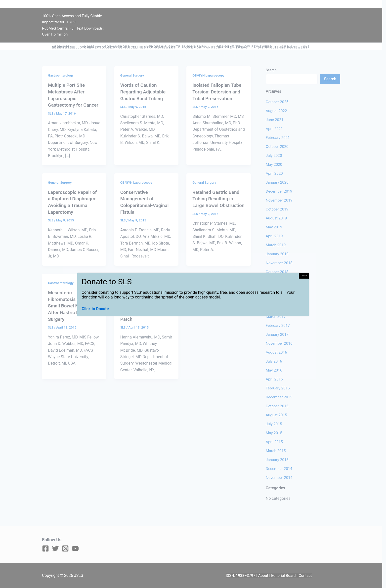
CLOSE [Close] (304, 275)
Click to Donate (95, 309)
